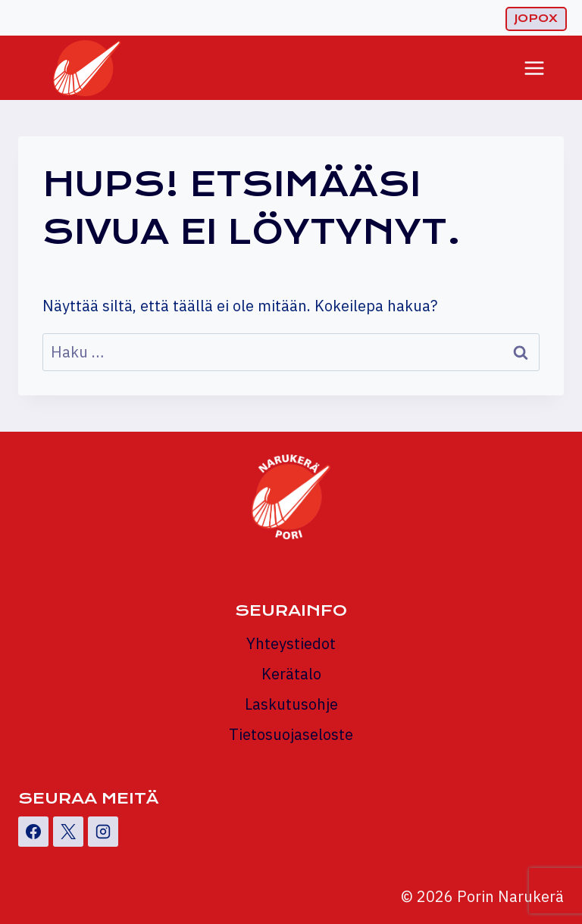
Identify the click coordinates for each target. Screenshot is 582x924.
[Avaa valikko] (534, 68)
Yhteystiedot (291, 643)
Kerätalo (291, 674)
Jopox (536, 18)
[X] (68, 832)
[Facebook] (33, 832)
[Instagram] (103, 832)
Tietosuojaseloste (291, 734)
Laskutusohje (291, 704)
